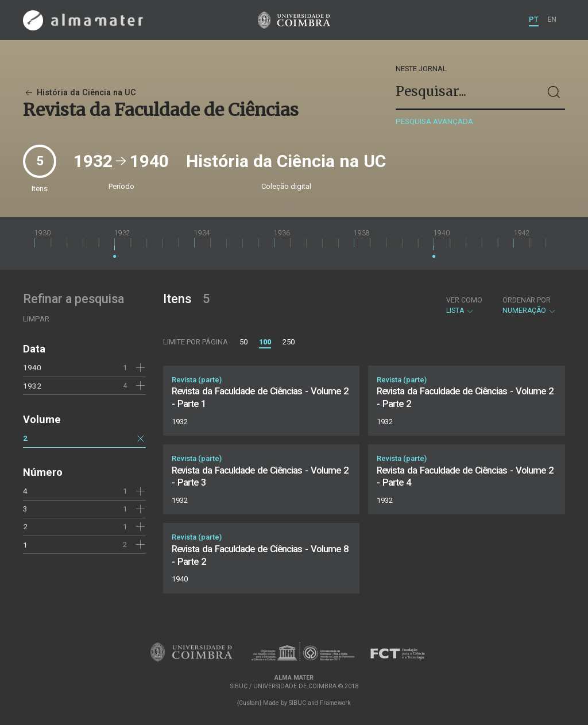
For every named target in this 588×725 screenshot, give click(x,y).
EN (552, 19)
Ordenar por (527, 300)
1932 (32, 386)
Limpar (36, 319)
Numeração (529, 305)
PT (534, 19)
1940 (32, 367)
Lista (464, 305)
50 (243, 342)
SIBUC (297, 703)
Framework (335, 703)
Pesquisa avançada (434, 121)
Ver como (464, 300)
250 (289, 342)
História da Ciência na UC (80, 93)
